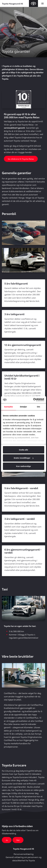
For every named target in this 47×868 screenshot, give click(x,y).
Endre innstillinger (24, 458)
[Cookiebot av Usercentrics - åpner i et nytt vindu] (33, 400)
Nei (18, 840)
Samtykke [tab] (8, 407)
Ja (7, 840)
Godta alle (23, 450)
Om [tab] (39, 407)
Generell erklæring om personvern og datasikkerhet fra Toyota (23, 859)
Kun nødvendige (24, 466)
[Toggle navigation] (42, 4)
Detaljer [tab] (24, 407)
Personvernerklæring (24, 854)
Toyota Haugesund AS (12, 3)
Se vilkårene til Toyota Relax (21, 159)
